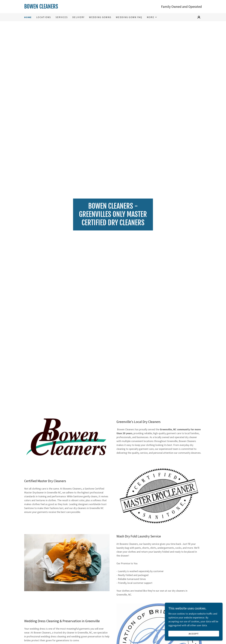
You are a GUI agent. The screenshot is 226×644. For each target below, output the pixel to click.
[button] (152, 17)
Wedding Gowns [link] (100, 17)
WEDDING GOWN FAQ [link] (129, 17)
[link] (69, 8)
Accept (194, 636)
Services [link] (62, 17)
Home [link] (28, 17)
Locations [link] (44, 17)
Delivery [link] (78, 17)
